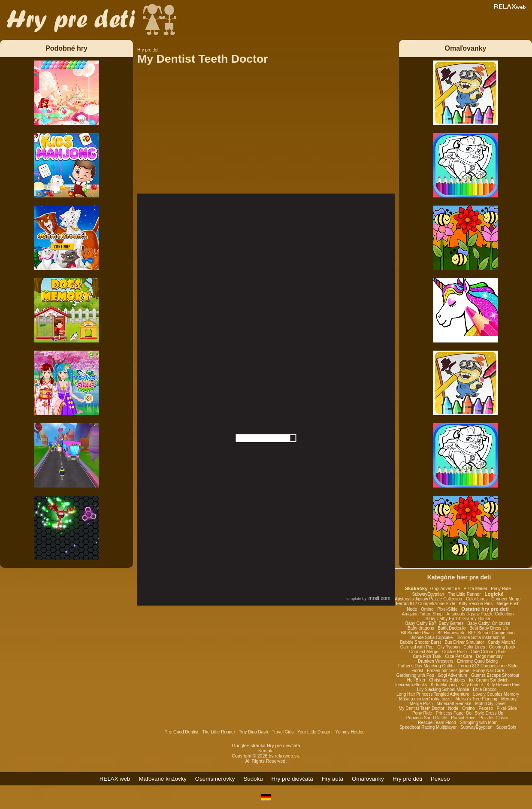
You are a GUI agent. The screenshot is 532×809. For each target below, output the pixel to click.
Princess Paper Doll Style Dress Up (470, 713)
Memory (509, 699)
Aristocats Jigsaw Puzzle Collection (428, 599)
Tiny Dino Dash (254, 732)
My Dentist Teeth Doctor (422, 708)
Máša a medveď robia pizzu (425, 699)
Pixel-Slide (447, 609)
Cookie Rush (455, 652)
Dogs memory (490, 656)
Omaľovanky (368, 779)
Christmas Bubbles (447, 680)
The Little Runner (464, 594)
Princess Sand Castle (427, 718)
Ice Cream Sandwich (489, 680)
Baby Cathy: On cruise (489, 623)
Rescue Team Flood (437, 723)
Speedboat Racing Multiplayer (428, 727)
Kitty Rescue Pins (476, 604)
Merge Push (508, 604)
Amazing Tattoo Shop (422, 614)
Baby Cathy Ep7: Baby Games (435, 623)
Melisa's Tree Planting (477, 699)
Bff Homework (451, 633)
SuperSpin (506, 727)
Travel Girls (283, 732)
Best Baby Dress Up (489, 628)
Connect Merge (506, 599)
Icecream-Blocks (411, 685)
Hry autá (332, 779)
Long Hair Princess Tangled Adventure (433, 694)
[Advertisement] (266, 133)
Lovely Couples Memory (496, 694)
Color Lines (477, 599)
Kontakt (266, 751)
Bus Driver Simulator (464, 642)
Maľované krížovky (163, 779)
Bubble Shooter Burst (421, 642)
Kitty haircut (472, 685)
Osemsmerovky (215, 779)
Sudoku (253, 779)
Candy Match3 (502, 642)
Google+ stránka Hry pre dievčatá (266, 745)
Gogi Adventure (445, 589)
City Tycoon (448, 647)
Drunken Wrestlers (436, 661)
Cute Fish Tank (427, 656)
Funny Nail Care (489, 671)
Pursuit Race (463, 718)
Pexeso (485, 708)
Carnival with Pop (417, 647)
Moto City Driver (490, 704)
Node (412, 609)
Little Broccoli (485, 689)
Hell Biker (416, 680)
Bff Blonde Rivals (417, 633)
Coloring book (502, 647)
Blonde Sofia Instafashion (481, 638)
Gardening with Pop (415, 675)
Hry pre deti (407, 779)
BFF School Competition (491, 633)
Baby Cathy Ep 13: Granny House (458, 619)
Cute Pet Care (458, 656)
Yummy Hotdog (350, 732)
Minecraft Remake (454, 704)
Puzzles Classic (494, 718)
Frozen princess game (448, 671)
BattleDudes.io (452, 628)
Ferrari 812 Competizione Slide (426, 604)
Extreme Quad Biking (477, 661)
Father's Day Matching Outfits (426, 666)
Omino (427, 609)
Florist (417, 671)
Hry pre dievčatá (292, 779)
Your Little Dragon (314, 732)
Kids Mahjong (444, 685)
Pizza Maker (476, 589)
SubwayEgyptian (428, 594)
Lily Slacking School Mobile (443, 689)
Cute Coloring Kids (488, 652)
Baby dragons (421, 628)
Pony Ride (501, 589)
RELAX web (115, 779)
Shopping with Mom (479, 723)
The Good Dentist (181, 732)
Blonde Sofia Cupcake (431, 638)
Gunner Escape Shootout (495, 675)
